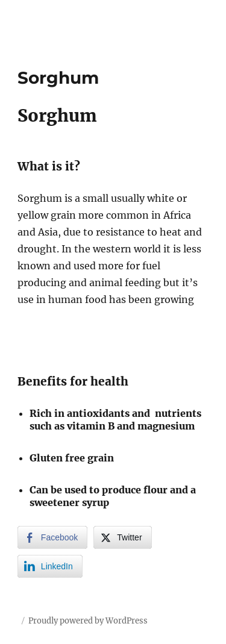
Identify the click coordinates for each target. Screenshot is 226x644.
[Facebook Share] (52, 537)
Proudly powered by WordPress (88, 621)
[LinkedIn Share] (50, 566)
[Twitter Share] (122, 537)
